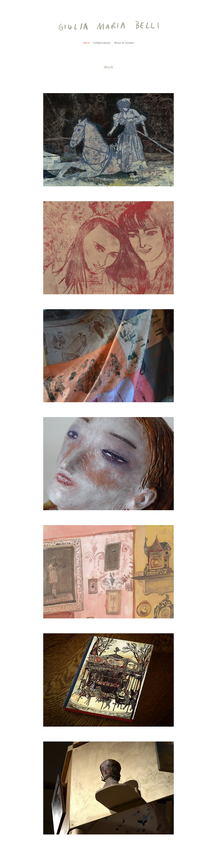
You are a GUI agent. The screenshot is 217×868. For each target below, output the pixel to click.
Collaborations (102, 43)
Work (86, 43)
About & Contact (124, 43)
